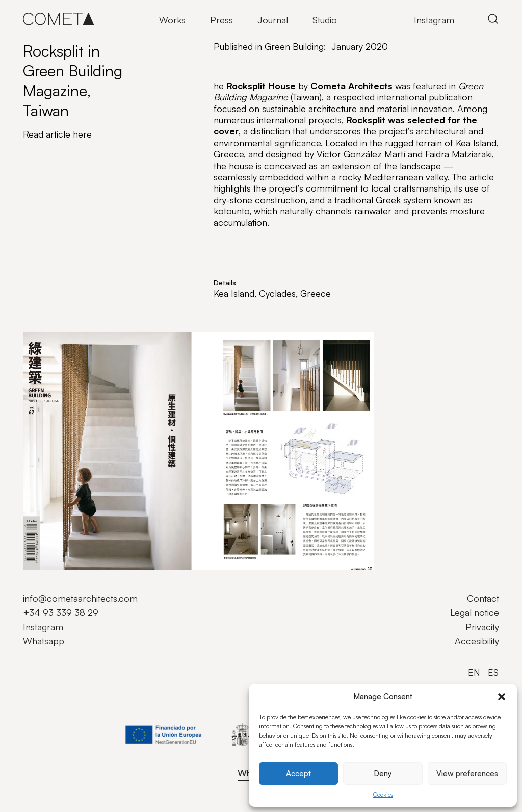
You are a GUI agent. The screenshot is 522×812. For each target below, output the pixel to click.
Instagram (434, 20)
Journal (273, 20)
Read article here (57, 134)
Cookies (383, 794)
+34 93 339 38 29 (61, 612)
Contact (483, 598)
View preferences (467, 774)
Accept (298, 774)
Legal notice (475, 612)
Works (172, 20)
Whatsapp (44, 641)
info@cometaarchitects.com (80, 598)
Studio (325, 20)
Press (221, 20)
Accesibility (477, 641)
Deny (383, 774)
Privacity (482, 627)
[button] (502, 697)
